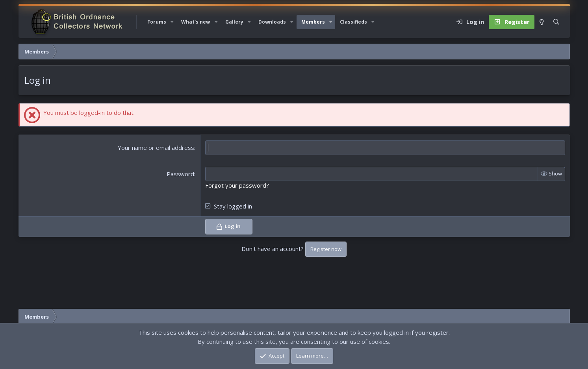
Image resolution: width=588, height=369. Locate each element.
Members (313, 22)
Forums (157, 22)
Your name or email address (156, 148)
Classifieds (353, 22)
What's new (196, 22)
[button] (172, 22)
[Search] (556, 22)
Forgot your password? (237, 185)
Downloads (272, 22)
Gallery (234, 22)
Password (180, 174)
